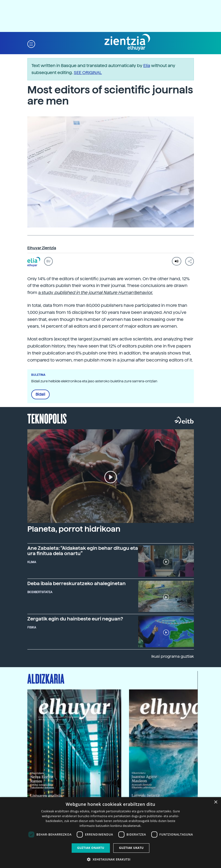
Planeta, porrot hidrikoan (74, 529)
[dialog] (110, 833)
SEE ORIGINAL (88, 72)
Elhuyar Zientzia (42, 248)
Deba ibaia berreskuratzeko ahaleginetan (76, 583)
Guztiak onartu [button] (91, 848)
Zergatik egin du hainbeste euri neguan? (75, 619)
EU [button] (48, 261)
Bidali (40, 394)
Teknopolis (47, 418)
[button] (31, 44)
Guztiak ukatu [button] (131, 848)
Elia (147, 65)
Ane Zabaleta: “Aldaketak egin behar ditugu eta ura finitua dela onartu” (83, 551)
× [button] (216, 802)
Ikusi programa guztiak (173, 656)
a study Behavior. (96, 292)
